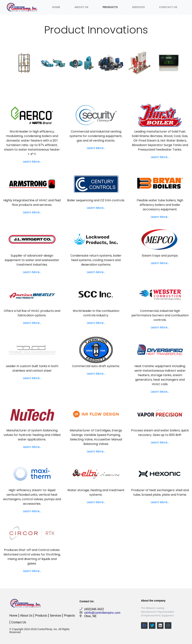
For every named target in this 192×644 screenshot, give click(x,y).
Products (110, 7)
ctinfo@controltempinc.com (102, 613)
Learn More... (32, 162)
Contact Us (168, 7)
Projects (70, 616)
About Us (81, 7)
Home (56, 7)
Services (138, 7)
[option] (24, 63)
